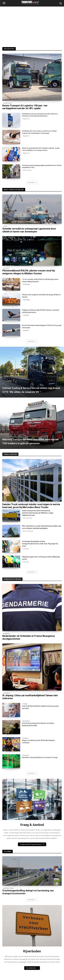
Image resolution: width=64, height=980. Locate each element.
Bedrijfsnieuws (7, 103)
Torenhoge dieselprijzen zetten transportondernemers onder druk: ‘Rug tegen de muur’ (40, 544)
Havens (5, 226)
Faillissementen (27, 518)
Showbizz (26, 738)
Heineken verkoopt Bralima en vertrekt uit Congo (40, 757)
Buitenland (6, 634)
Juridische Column (8, 888)
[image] (32, 799)
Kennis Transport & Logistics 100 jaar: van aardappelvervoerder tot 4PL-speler (25, 107)
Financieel (6, 500)
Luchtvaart (6, 268)
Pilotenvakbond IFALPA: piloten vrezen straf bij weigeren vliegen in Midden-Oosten (29, 272)
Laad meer (32, 182)
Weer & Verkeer (27, 170)
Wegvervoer (26, 119)
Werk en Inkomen (28, 531)
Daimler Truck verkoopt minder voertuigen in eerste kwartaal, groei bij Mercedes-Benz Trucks (31, 506)
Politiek (25, 704)
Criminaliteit (26, 284)
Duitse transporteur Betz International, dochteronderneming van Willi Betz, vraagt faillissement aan (38, 513)
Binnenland (26, 721)
